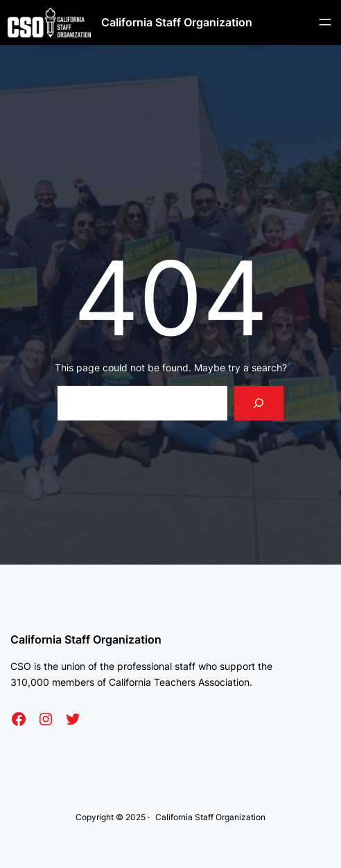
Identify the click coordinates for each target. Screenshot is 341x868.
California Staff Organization (177, 22)
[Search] (259, 403)
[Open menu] (325, 22)
